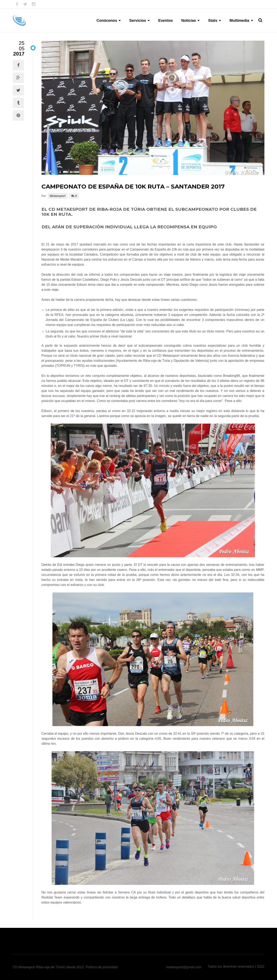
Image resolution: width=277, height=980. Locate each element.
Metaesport (58, 196)
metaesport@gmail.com (184, 967)
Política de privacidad (102, 967)
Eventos (165, 21)
